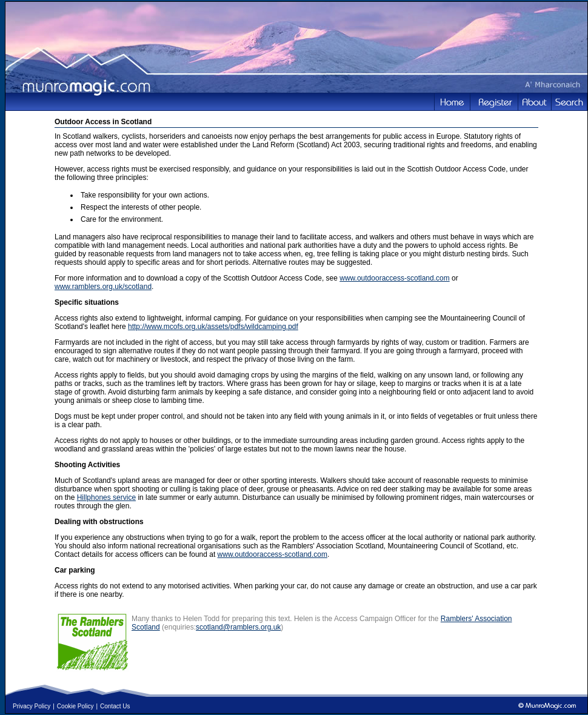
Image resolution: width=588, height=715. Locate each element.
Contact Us (115, 706)
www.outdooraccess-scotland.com (394, 278)
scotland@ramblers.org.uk (238, 627)
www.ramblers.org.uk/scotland (103, 287)
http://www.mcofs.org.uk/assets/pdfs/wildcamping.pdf (213, 327)
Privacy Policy (32, 706)
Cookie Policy (75, 706)
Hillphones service (106, 497)
